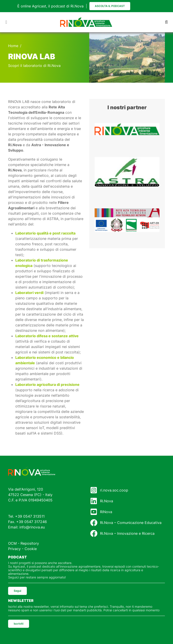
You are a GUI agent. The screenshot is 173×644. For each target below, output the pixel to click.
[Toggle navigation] (6, 22)
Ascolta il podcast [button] (110, 6)
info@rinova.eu (32, 527)
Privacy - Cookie (22, 549)
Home (13, 46)
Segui (17, 591)
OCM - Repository (24, 543)
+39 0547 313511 (30, 516)
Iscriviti (19, 624)
